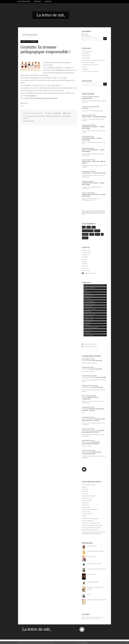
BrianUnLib (86, 369)
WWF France (85, 503)
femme (92, 234)
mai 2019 (84, 261)
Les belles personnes (90, 309)
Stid (83, 397)
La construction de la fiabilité (90, 71)
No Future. (85, 108)
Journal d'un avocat (87, 498)
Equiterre (33, 96)
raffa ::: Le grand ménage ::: (89, 485)
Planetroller (85, 491)
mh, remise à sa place (88, 62)
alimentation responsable (53, 116)
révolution (85, 238)
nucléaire (97, 231)
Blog (85, 291)
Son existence (86, 53)
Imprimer (67, 113)
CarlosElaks (86, 360)
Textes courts (88, 330)
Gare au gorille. (97, 360)
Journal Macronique (89, 304)
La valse (84, 67)
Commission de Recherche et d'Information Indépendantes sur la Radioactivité (94, 533)
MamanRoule (88, 312)
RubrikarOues (88, 322)
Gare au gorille (86, 58)
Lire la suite (99, 619)
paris (84, 227)
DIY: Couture (88, 298)
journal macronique (88, 231)
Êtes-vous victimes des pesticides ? (91, 528)
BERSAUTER (86, 419)
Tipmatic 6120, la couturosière (90, 398)
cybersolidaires (86, 507)
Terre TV (84, 516)
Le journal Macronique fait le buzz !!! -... (93, 431)
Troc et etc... (87, 333)
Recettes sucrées (89, 319)
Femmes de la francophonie (90, 509)
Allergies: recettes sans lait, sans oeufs (95, 285)
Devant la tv (87, 293)
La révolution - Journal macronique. (94, 173)
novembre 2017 (86, 270)
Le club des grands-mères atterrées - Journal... (93, 410)
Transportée (85, 69)
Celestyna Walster (88, 377)
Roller (94, 227)
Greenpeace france (87, 500)
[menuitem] (25, 2)
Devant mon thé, (89, 296)
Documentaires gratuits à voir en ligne (92, 525)
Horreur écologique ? (88, 521)
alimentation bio (40, 116)
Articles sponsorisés (90, 288)
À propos (48, 2)
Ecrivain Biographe (89, 301)
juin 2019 (84, 259)
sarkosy (98, 234)
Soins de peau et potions (91, 327)
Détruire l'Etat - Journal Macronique (94, 117)
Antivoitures (85, 494)
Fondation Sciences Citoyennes (90, 518)
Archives (37, 2)
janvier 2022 (85, 257)
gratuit (25, 118)
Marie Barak (86, 442)
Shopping (87, 325)
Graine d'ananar (86, 56)
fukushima (85, 234)
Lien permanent (29, 121)
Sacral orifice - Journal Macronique (92, 453)
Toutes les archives (90, 273)
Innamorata (85, 489)
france (89, 227)
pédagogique (31, 116)
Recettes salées (88, 317)
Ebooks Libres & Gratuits (89, 496)
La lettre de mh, (24, 2)
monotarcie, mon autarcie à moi (91, 523)
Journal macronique (88, 430)
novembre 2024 (86, 252)
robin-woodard (86, 512)
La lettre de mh (88, 306)
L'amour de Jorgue (87, 51)
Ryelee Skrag (86, 387)
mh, (83, 409)
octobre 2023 (86, 255)
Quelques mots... (87, 98)
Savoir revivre (85, 505)
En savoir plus (85, 643)
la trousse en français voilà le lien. (45, 98)
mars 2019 (85, 266)
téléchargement (66, 116)
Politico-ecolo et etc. (37, 113)
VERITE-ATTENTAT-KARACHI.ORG (90, 530)
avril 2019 (85, 264)
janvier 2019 (85, 268)
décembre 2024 (86, 250)
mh (102, 234)
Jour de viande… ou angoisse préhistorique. (94, 60)
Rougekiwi (85, 487)
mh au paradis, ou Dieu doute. (90, 65)
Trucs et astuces (89, 335)
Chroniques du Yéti (87, 514)
